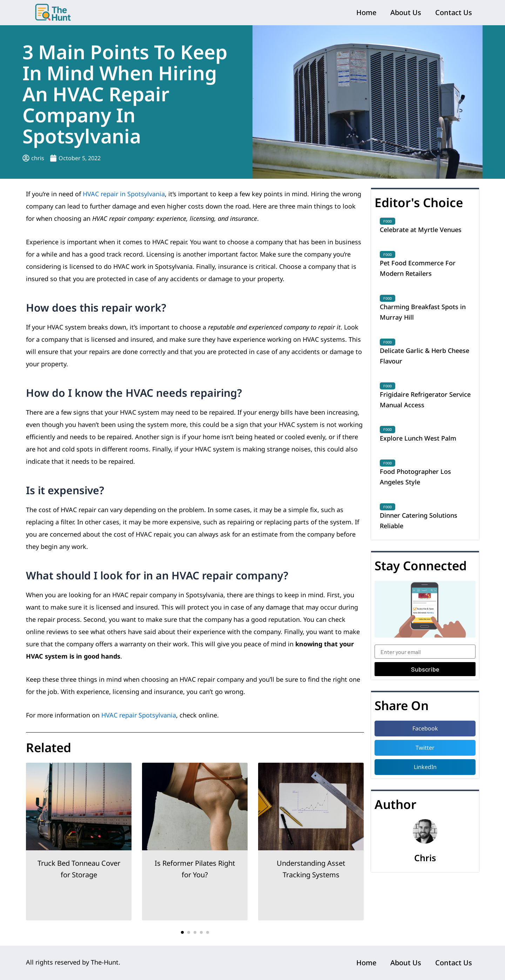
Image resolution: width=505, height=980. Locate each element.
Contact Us (454, 12)
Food (388, 221)
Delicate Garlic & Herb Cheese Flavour (425, 356)
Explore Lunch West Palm (418, 438)
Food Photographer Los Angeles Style (415, 477)
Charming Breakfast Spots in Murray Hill (423, 312)
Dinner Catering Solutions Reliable (419, 520)
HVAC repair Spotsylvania (139, 715)
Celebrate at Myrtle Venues (421, 230)
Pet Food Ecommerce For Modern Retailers (418, 268)
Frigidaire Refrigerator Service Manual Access (425, 400)
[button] (182, 932)
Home (366, 12)
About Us (406, 12)
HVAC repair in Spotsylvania (124, 194)
